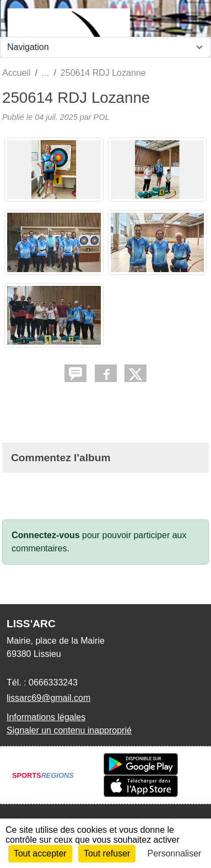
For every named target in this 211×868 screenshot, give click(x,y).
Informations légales (46, 717)
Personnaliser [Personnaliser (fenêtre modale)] (175, 853)
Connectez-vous (46, 535)
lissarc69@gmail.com (48, 698)
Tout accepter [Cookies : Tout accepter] (40, 853)
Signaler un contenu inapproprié (69, 730)
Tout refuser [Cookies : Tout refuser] (107, 853)
